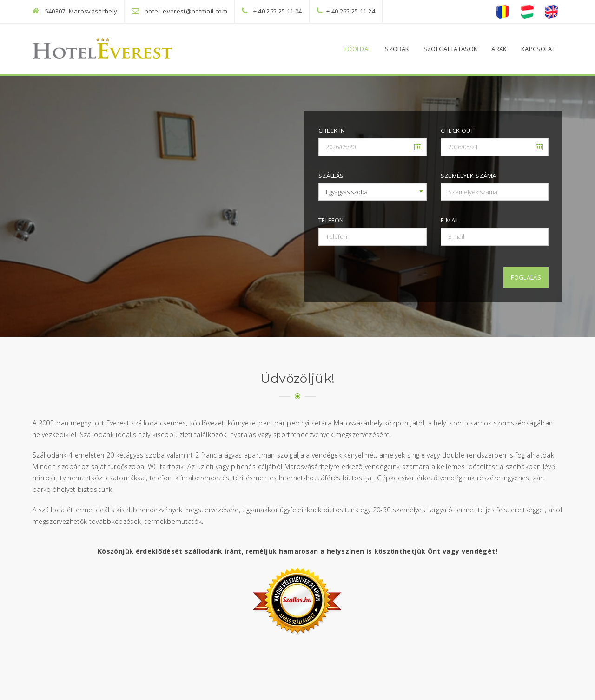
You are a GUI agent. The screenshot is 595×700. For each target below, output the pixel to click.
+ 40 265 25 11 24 (351, 11)
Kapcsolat (538, 49)
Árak (499, 49)
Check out (457, 131)
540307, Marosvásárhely (81, 11)
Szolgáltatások (451, 49)
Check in (332, 131)
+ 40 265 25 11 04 (278, 11)
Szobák (397, 49)
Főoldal (358, 49)
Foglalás (526, 277)
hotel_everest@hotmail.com (186, 11)
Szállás (331, 176)
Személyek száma (469, 176)
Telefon (331, 220)
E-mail (450, 220)
